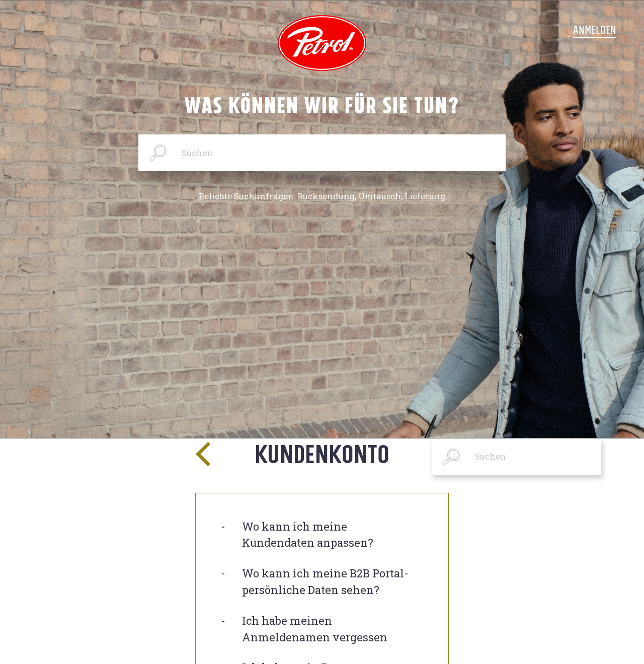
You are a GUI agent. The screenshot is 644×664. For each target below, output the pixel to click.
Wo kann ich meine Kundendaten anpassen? (308, 535)
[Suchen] (322, 153)
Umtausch (380, 196)
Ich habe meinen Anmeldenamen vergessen (315, 629)
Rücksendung (326, 196)
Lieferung (425, 196)
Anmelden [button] (595, 30)
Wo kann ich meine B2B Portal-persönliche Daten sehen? (325, 581)
